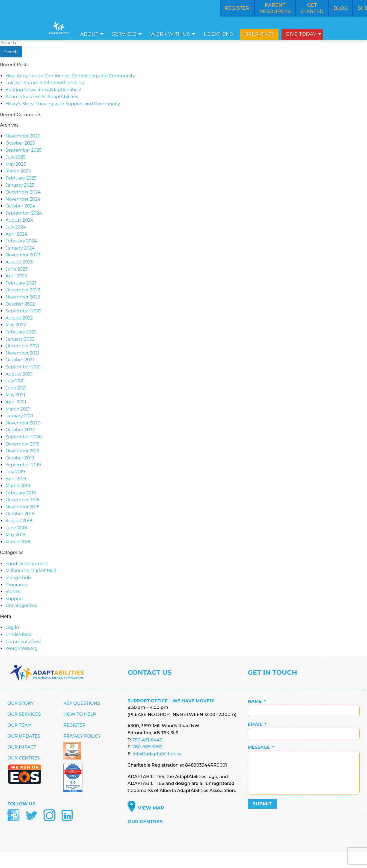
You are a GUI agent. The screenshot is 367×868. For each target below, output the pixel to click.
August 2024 (19, 220)
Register (74, 725)
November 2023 (23, 255)
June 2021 (16, 388)
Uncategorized (22, 605)
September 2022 (23, 311)
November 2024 (23, 199)
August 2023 (19, 262)
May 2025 (16, 164)
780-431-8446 (147, 740)
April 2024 (16, 234)
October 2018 (20, 514)
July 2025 (16, 157)
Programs (16, 585)
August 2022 (19, 318)
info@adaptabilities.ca (157, 754)
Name (257, 701)
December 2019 (23, 444)
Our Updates (24, 736)
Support (14, 599)
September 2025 (23, 150)
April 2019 (16, 479)
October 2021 (20, 360)
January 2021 (19, 416)
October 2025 (20, 143)
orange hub (18, 578)
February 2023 (21, 283)
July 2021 (15, 381)
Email (257, 724)
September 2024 (24, 213)
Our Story (20, 703)
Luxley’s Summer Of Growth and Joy (45, 83)
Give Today (301, 34)
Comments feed (23, 642)
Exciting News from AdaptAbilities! (43, 90)
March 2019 (18, 486)
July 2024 (16, 227)
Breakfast (259, 34)
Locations (218, 34)
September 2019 (23, 465)
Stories (13, 592)
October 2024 (20, 206)
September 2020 (24, 437)
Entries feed (19, 634)
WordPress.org (21, 648)
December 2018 (23, 500)
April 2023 (16, 276)
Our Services (24, 714)
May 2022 (16, 325)
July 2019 (15, 472)
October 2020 (20, 430)
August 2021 (19, 374)
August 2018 (19, 521)
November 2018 (23, 507)
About (89, 34)
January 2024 (20, 248)
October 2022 (20, 304)
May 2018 (15, 535)
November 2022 (23, 297)
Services (124, 34)
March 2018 (18, 542)
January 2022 (20, 339)
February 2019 (21, 493)
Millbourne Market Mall (31, 571)
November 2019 (22, 451)
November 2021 (22, 353)
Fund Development (27, 564)
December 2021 (22, 346)
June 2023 (17, 269)
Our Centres (24, 758)
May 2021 (15, 395)
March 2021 (18, 409)
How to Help (80, 714)
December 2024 (23, 192)
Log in (12, 627)
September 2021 (23, 367)
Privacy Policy (82, 736)
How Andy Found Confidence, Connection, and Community (70, 76)
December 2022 (23, 290)
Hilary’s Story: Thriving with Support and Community (63, 104)
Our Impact (22, 747)
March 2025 (18, 171)
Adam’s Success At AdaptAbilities (42, 97)
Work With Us (170, 34)
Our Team (20, 725)
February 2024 (21, 241)
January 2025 (20, 185)
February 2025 (21, 178)
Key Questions (82, 703)
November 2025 (23, 136)
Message (261, 747)
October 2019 (20, 458)
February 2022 (21, 332)
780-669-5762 (147, 747)
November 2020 (23, 423)
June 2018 (16, 528)
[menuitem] (90, 34)
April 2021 (16, 402)
